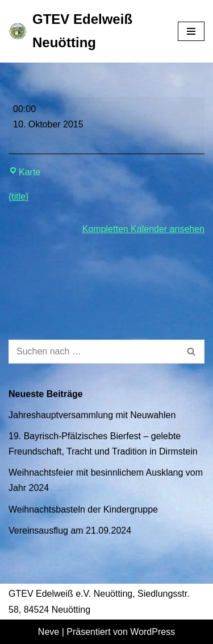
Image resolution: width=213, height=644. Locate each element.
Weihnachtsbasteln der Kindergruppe (83, 509)
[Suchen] (94, 352)
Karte (24, 172)
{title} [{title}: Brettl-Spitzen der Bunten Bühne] (19, 197)
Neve (49, 632)
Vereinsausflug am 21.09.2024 (70, 531)
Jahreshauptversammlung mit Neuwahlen (92, 415)
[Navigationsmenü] (191, 31)
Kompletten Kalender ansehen (143, 229)
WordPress (153, 632)
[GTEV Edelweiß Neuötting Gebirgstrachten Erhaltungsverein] (85, 31)
